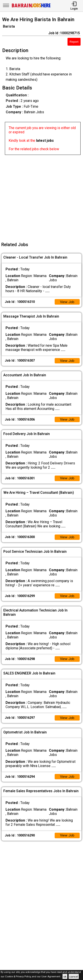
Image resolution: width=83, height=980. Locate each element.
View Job (67, 302)
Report (74, 42)
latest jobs (45, 141)
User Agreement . (51, 977)
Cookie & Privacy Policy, (18, 977)
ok (65, 977)
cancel (74, 977)
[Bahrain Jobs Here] (31, 7)
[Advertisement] (41, 197)
